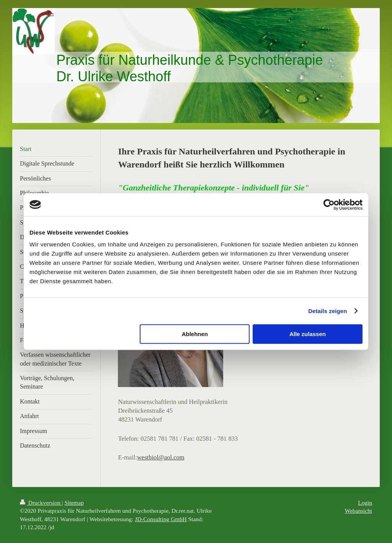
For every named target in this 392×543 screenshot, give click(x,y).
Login (365, 503)
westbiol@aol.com (161, 457)
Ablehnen (195, 334)
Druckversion (41, 503)
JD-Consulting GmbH (161, 519)
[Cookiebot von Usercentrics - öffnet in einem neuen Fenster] (329, 205)
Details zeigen (327, 311)
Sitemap (74, 503)
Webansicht (359, 511)
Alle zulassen (308, 334)
